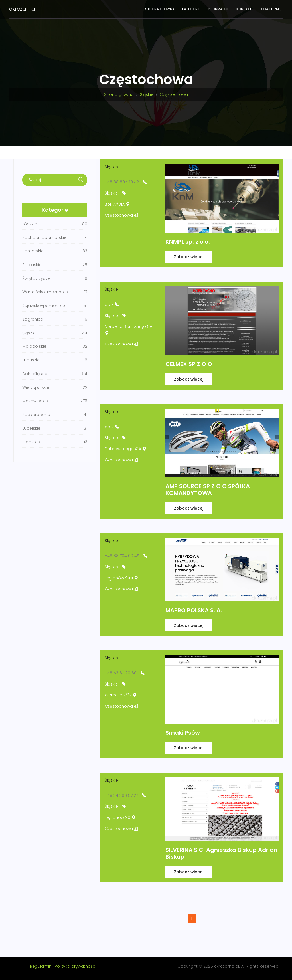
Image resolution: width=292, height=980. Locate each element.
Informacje (218, 9)
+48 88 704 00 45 (122, 556)
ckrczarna (22, 9)
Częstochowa (174, 94)
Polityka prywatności (75, 966)
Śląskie (147, 94)
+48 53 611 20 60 (121, 673)
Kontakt (244, 9)
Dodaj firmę (270, 9)
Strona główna (160, 9)
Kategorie (191, 9)
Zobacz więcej (189, 257)
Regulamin (41, 966)
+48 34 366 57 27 (121, 795)
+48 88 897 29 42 (122, 182)
